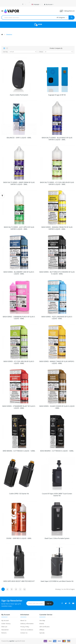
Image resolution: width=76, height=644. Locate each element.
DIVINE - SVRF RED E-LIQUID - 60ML (19, 538)
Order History (6, 624)
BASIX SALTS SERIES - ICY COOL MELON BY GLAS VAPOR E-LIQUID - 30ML (57, 183)
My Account (5, 620)
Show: (41, 52)
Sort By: (5, 52)
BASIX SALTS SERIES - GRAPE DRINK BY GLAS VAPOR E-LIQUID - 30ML (19, 183)
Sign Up (49, 603)
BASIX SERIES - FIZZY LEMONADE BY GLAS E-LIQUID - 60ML (57, 318)
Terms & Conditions (27, 630)
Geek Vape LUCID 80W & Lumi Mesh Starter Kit (57, 581)
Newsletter (5, 630)
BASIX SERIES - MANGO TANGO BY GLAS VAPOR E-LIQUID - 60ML (57, 362)
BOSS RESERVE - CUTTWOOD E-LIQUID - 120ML (57, 451)
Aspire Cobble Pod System (19, 95)
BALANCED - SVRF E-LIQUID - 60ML (19, 138)
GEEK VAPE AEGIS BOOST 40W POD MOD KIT (19, 581)
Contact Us (24, 633)
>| (24, 589)
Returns (4, 633)
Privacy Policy (25, 627)
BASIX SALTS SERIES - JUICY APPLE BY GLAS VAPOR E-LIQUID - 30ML (19, 228)
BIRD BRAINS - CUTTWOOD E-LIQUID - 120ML (19, 451)
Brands (42, 624)
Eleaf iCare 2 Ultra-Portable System (57, 538)
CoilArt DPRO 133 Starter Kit (19, 494)
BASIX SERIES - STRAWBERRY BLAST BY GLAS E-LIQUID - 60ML (19, 407)
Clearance (9, 34)
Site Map (42, 620)
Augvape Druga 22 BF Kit (57, 95)
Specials (42, 633)
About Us (23, 620)
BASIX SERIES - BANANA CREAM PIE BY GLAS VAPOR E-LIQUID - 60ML (57, 228)
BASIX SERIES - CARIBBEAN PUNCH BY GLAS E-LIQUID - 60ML (19, 318)
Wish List (4, 627)
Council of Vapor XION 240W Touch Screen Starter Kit (57, 495)
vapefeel (12, 641)
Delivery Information (27, 624)
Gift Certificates (45, 627)
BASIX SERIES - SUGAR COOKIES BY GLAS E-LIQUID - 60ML (57, 407)
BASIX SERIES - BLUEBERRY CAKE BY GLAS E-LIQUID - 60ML (19, 273)
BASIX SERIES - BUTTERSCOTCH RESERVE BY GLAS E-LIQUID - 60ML (57, 273)
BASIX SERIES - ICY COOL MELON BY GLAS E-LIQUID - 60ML (19, 362)
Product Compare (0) (56, 48)
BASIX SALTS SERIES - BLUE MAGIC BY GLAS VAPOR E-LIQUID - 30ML (57, 139)
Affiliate (42, 630)
